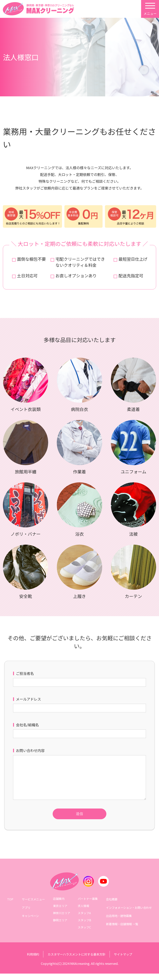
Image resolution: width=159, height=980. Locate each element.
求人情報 (84, 912)
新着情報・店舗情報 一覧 (122, 926)
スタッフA (84, 919)
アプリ (25, 912)
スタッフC (85, 933)
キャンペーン (30, 919)
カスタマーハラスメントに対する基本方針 (76, 961)
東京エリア (59, 912)
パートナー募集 (88, 905)
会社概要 (112, 905)
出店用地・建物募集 (119, 919)
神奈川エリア (61, 919)
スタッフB (85, 926)
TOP (10, 905)
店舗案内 (58, 905)
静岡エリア (59, 926)
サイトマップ (125, 961)
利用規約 (30, 961)
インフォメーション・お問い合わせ (129, 912)
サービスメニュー (33, 905)
